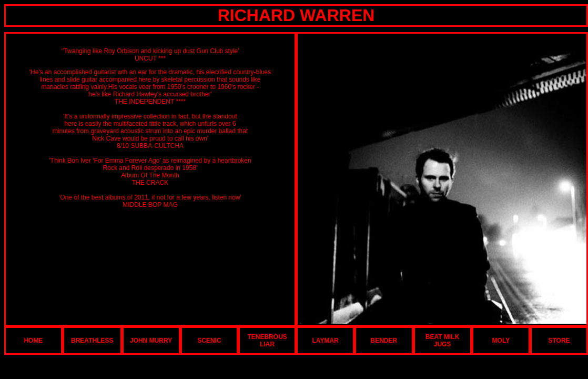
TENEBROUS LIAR (267, 341)
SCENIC (209, 341)
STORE (559, 341)
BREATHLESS (92, 341)
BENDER (384, 341)
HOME (33, 341)
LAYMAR (326, 341)
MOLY (501, 341)
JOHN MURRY (151, 341)
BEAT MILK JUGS (442, 341)
